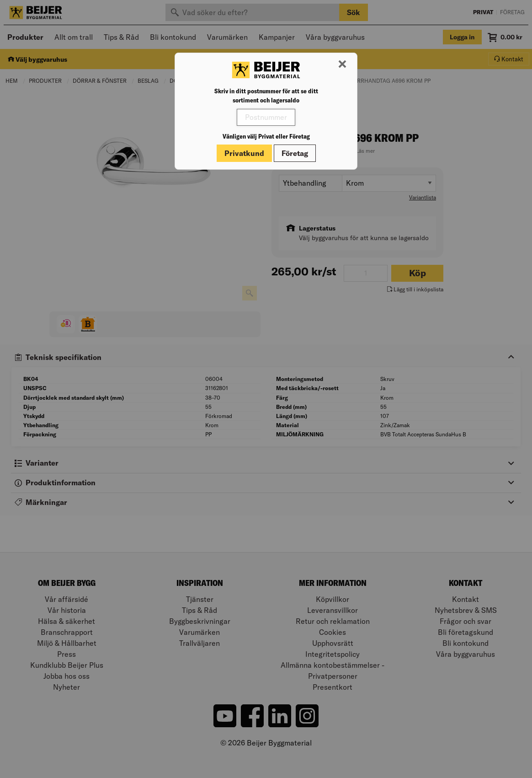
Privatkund (244, 153)
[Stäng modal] (342, 64)
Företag (295, 153)
